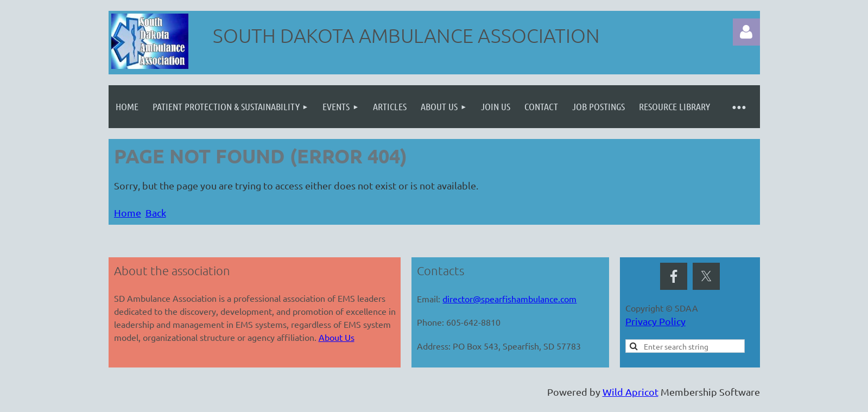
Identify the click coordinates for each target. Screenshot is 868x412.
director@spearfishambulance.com (509, 299)
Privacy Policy (655, 321)
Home (128, 213)
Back (156, 213)
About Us (337, 337)
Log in (746, 32)
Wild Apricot (631, 392)
